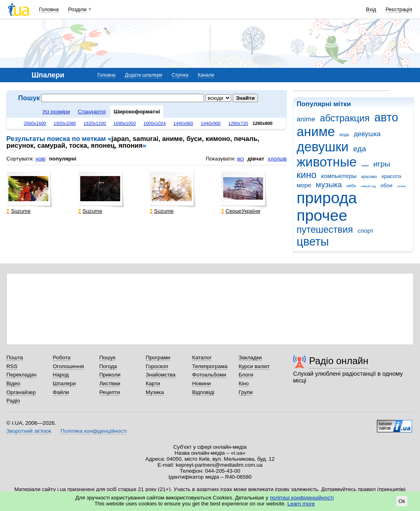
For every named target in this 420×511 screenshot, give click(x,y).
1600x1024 (155, 123)
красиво (369, 176)
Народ (61, 375)
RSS (12, 366)
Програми (158, 358)
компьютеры (339, 176)
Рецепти (110, 392)
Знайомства (161, 375)
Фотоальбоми (209, 375)
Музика (155, 392)
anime (306, 119)
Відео (13, 383)
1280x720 (238, 123)
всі (241, 159)
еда (360, 149)
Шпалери (64, 383)
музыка (329, 185)
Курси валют (254, 366)
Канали (206, 75)
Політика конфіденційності (94, 431)
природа (327, 198)
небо (351, 186)
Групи (246, 392)
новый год (368, 186)
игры (382, 164)
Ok (402, 501)
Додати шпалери (144, 75)
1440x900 (211, 123)
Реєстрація (399, 9)
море (304, 185)
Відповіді (203, 392)
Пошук (108, 358)
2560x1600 (35, 123)
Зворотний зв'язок (29, 431)
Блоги (246, 375)
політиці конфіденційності (302, 498)
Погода (108, 366)
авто (386, 117)
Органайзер (21, 392)
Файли (61, 392)
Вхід (371, 9)
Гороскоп (157, 366)
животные (327, 162)
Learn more (301, 504)
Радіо (13, 401)
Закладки (250, 358)
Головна (49, 9)
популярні (63, 159)
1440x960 (183, 123)
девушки (323, 147)
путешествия (325, 230)
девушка (367, 134)
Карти (153, 383)
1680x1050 (125, 123)
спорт (366, 231)
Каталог (202, 358)
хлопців (277, 159)
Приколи (110, 375)
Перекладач (21, 375)
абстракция (345, 118)
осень (402, 186)
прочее (322, 215)
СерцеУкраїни (241, 211)
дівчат (256, 159)
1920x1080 (65, 123)
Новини (201, 383)
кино (307, 175)
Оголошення (68, 366)
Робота (61, 358)
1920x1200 (95, 123)
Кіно (244, 383)
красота (391, 176)
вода (345, 135)
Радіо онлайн (339, 361)
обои (386, 185)
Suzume (18, 211)
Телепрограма (210, 366)
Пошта (15, 358)
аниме (316, 132)
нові (41, 159)
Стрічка (180, 75)
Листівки (110, 383)
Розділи (77, 9)
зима (365, 165)
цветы (313, 242)
